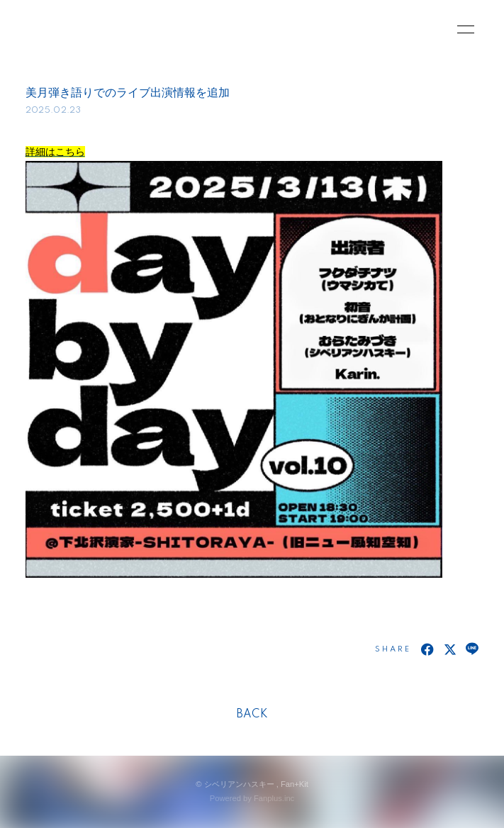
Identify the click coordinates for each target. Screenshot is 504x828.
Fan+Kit (295, 784)
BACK (252, 715)
